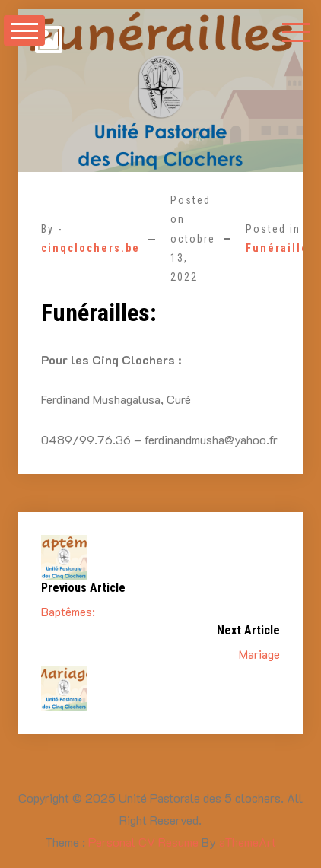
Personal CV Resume (143, 842)
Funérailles (281, 248)
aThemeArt (248, 842)
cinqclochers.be (91, 248)
